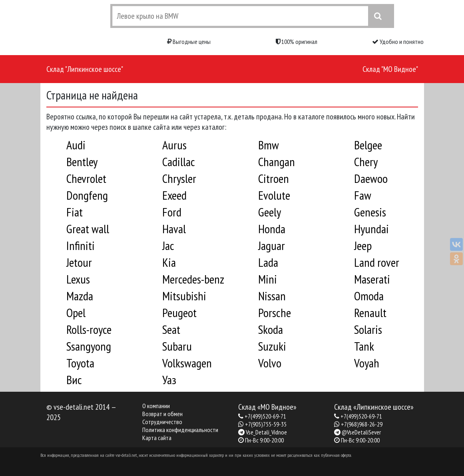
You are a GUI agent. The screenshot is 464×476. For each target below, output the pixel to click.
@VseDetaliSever (361, 432)
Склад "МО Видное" (390, 69)
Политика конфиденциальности (180, 430)
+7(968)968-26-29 (362, 424)
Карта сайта (157, 438)
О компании (156, 406)
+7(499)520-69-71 (265, 416)
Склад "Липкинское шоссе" (85, 69)
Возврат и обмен (162, 414)
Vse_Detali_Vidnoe (266, 432)
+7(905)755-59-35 (266, 424)
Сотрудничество (162, 422)
